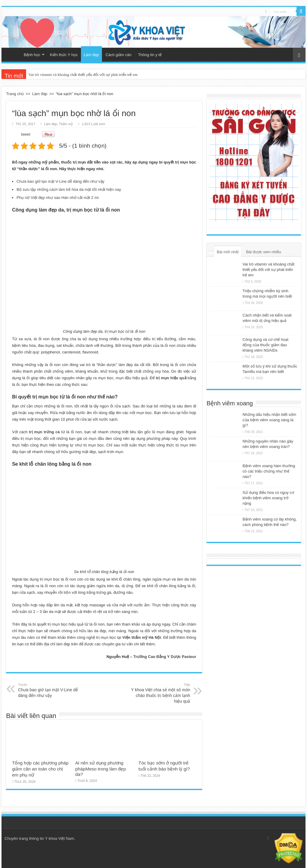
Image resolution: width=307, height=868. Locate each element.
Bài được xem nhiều (264, 252)
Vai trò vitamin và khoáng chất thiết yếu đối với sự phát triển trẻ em (83, 75)
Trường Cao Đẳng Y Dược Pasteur (165, 657)
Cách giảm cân (118, 55)
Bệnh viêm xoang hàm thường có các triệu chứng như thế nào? (269, 471)
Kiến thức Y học (64, 55)
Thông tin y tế (150, 55)
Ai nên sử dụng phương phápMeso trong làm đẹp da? (101, 769)
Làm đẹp (91, 55)
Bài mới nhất (228, 252)
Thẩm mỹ (66, 124)
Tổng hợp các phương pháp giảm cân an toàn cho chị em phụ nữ (40, 769)
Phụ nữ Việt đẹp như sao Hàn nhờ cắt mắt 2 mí (58, 198)
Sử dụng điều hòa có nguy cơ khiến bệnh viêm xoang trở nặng (268, 498)
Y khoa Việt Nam (60, 838)
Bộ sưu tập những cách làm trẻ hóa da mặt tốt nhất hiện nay (69, 189)
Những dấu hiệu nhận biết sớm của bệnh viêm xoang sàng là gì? (269, 420)
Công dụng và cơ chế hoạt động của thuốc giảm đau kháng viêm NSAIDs (265, 345)
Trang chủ (12, 54)
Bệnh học (32, 55)
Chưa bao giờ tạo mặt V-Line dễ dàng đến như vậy (60, 181)
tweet (26, 134)
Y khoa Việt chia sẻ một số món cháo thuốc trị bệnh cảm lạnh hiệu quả (159, 693)
